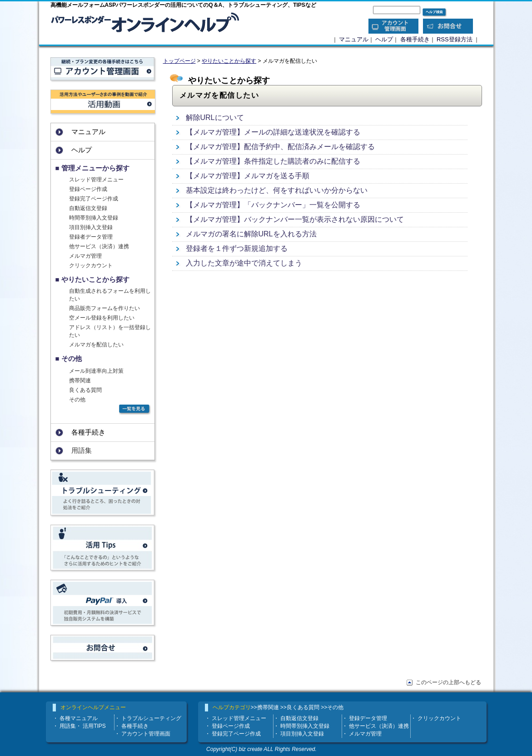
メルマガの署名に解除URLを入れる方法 (251, 234)
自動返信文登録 (88, 208)
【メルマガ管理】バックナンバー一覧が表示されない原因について (295, 219)
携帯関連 (80, 381)
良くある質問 (85, 390)
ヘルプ (384, 39)
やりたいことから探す (229, 61)
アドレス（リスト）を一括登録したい (110, 331)
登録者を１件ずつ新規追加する (237, 248)
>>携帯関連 (265, 707)
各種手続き (415, 39)
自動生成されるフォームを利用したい (110, 295)
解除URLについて (215, 118)
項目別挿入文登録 (91, 227)
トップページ (179, 61)
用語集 (68, 726)
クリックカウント (91, 265)
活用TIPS (94, 726)
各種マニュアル (79, 718)
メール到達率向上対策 (96, 371)
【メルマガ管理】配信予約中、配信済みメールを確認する (280, 147)
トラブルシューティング (151, 718)
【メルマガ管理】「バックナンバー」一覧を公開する (273, 205)
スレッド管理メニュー (96, 180)
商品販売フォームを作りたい (104, 308)
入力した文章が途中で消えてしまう (244, 263)
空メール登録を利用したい (102, 318)
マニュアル (354, 39)
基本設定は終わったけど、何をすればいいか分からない (277, 190)
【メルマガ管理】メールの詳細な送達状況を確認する (273, 132)
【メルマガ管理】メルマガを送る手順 (248, 176)
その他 (77, 400)
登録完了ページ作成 (94, 199)
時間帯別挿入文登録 (94, 218)
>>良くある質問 (300, 707)
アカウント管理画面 (146, 734)
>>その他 (332, 707)
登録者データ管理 (91, 237)
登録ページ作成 (88, 189)
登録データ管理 (368, 718)
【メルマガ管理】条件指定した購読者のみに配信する (273, 161)
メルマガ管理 (85, 256)
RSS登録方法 (455, 39)
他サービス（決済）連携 (99, 246)
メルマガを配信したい (96, 345)
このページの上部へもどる (448, 682)
